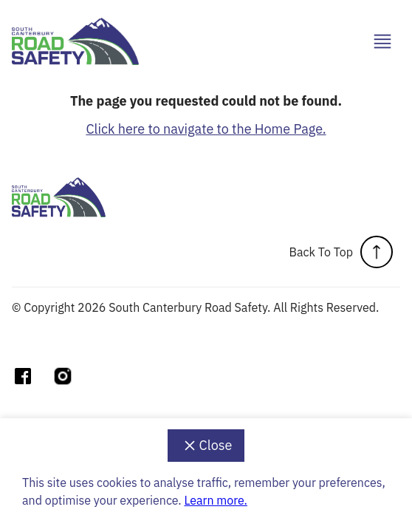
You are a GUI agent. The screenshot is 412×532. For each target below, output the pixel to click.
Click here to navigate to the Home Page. (206, 129)
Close (206, 446)
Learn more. (215, 500)
